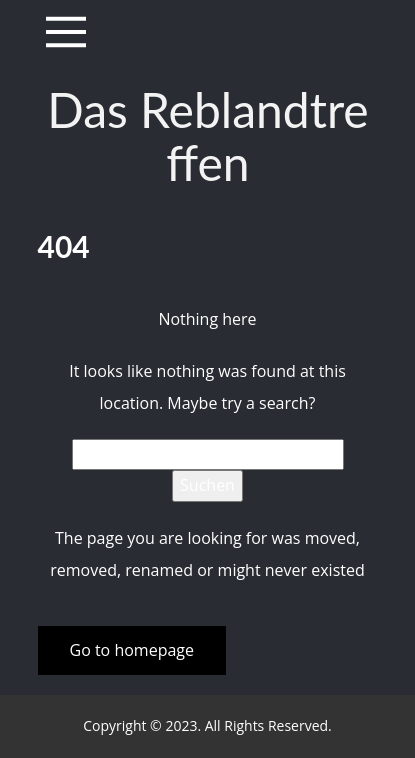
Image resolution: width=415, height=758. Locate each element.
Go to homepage (132, 650)
